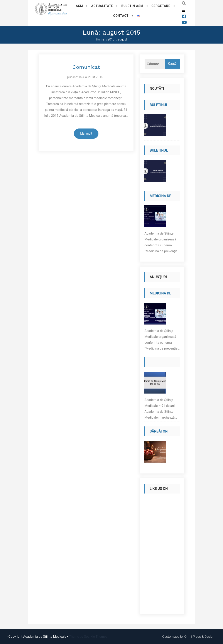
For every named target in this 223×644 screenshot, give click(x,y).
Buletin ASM (132, 6)
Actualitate (102, 6)
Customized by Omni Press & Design (188, 637)
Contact (121, 16)
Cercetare (161, 6)
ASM (79, 6)
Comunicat (86, 67)
